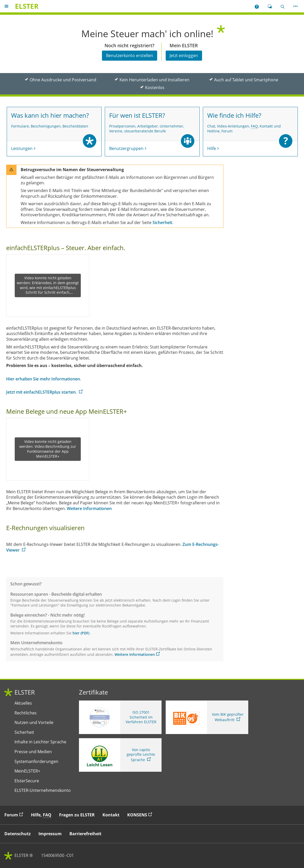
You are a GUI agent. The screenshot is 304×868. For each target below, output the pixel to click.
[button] (257, 6)
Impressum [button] (50, 834)
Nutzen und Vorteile (34, 723)
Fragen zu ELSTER (77, 815)
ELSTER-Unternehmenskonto (43, 790)
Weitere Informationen (89, 508)
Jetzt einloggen (184, 55)
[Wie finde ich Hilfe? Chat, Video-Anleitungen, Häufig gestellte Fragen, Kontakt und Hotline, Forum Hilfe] (250, 132)
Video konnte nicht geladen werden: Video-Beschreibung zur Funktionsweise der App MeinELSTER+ (48, 449)
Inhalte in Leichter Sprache (40, 742)
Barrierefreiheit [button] (85, 834)
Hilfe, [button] (41, 815)
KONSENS (141, 815)
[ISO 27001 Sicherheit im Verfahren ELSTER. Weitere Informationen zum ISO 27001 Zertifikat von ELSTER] (120, 717)
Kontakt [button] (111, 815)
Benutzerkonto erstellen (130, 55)
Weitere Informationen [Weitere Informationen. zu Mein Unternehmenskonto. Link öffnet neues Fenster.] (135, 654)
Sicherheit (24, 732)
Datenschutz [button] (18, 834)
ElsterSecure (27, 781)
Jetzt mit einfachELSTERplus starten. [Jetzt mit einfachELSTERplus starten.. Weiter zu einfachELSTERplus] (42, 392)
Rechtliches (26, 713)
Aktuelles (23, 703)
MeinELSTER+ (27, 771)
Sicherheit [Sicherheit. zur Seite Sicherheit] (162, 222)
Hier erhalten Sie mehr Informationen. (44, 379)
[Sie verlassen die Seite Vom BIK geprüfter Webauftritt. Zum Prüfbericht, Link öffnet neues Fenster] (207, 717)
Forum (15, 815)
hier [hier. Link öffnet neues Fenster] (76, 633)
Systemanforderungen (36, 762)
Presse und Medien (33, 752)
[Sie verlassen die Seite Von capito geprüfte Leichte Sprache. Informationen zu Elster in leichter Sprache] (120, 755)
